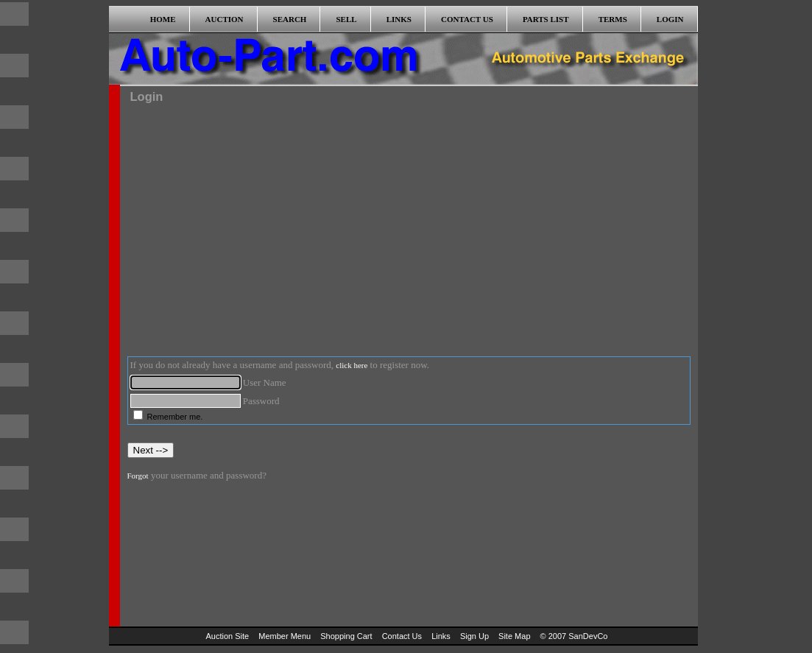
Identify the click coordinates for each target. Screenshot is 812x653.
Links (441, 636)
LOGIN (670, 19)
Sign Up (474, 636)
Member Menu (285, 636)
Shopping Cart (346, 636)
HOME (163, 19)
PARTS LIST (546, 19)
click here (352, 365)
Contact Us (402, 636)
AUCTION (225, 19)
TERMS (613, 19)
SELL (346, 19)
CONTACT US (467, 19)
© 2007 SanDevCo (574, 636)
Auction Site (228, 636)
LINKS (399, 19)
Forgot (138, 476)
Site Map (514, 636)
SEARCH (290, 19)
